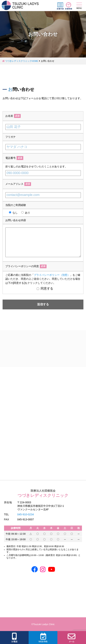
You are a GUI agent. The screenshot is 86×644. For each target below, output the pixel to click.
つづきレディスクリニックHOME (22, 61)
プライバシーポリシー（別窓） (52, 275)
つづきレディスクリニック (43, 493)
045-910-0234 (26, 514)
